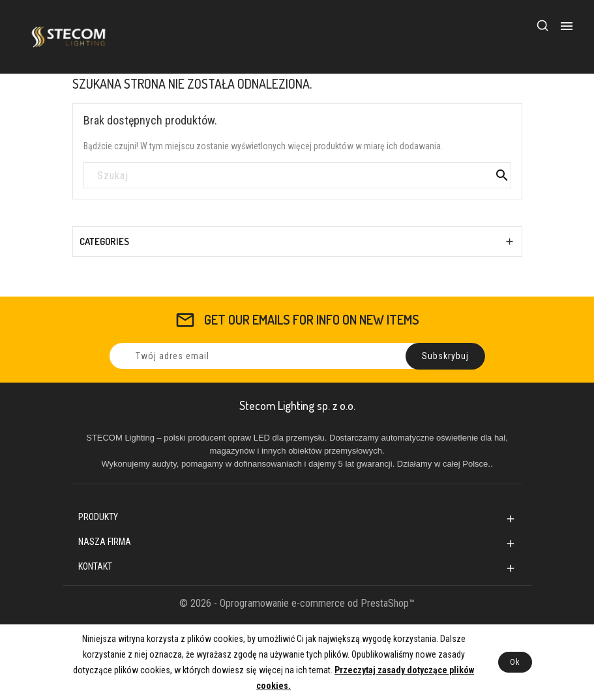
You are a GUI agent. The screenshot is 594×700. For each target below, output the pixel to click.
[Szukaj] (297, 176)
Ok (515, 662)
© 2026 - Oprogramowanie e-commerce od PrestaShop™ (297, 603)
